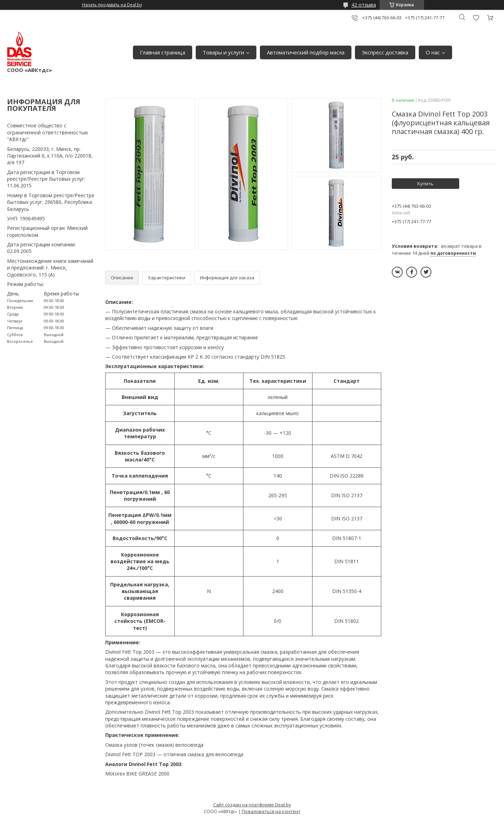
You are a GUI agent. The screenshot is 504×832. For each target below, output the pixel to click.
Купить (425, 184)
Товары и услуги (223, 52)
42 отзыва (364, 5)
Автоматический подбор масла (306, 52)
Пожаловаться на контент (271, 811)
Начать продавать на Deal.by (112, 5)
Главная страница (163, 52)
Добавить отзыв (476, 18)
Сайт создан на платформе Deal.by (252, 805)
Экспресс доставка (385, 52)
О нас (433, 52)
